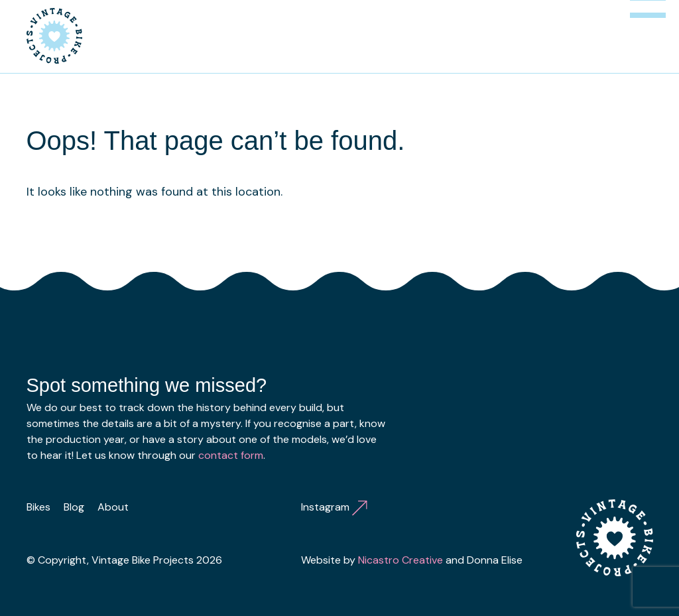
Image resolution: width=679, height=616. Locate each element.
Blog (74, 507)
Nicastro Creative (401, 560)
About (113, 507)
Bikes (38, 507)
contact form (231, 455)
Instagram (334, 507)
